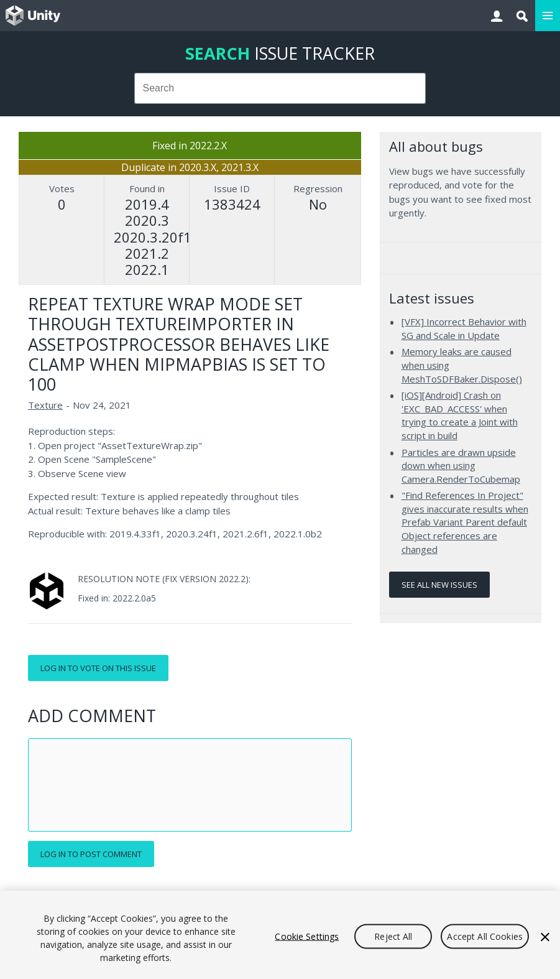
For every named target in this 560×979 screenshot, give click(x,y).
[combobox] (280, 88)
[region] (280, 935)
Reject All (393, 936)
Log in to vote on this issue (98, 668)
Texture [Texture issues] (45, 405)
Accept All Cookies (485, 936)
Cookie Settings (307, 936)
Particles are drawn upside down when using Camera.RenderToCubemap (461, 466)
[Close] (545, 937)
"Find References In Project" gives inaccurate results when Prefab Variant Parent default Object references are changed (465, 522)
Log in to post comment (91, 854)
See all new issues (439, 585)
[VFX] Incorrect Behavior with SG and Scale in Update (464, 328)
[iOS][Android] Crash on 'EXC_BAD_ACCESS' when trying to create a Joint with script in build (460, 415)
